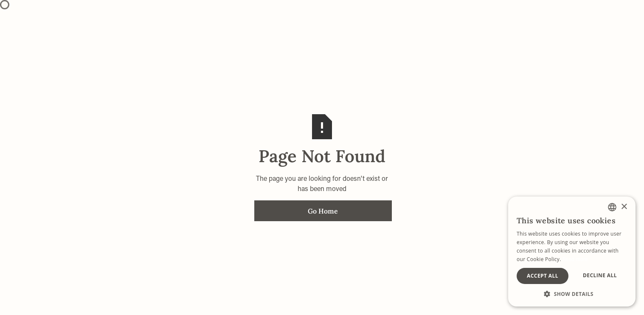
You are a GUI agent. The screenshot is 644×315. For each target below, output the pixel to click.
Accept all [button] (543, 276)
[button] (572, 294)
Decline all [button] (600, 275)
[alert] (572, 252)
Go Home (323, 211)
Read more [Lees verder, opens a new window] (575, 259)
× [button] (624, 207)
